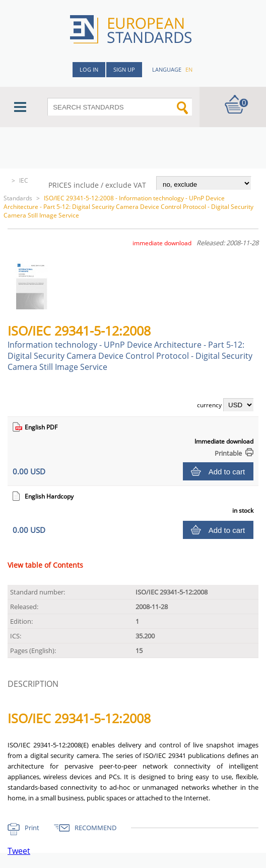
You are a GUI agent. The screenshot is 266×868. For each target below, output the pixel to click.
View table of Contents (45, 565)
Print (32, 828)
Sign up (124, 69)
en (189, 69)
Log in (89, 69)
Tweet (19, 851)
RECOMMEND (95, 828)
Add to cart (227, 472)
